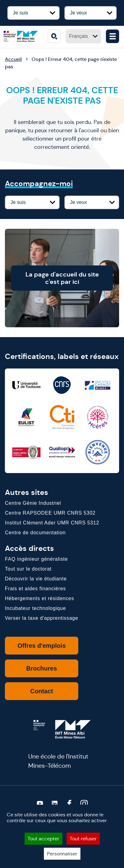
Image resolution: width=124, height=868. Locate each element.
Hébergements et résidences (39, 598)
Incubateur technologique (35, 608)
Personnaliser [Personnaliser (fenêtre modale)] (62, 854)
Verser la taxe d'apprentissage (42, 618)
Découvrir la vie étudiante (36, 579)
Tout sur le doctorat (28, 569)
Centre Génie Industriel (33, 503)
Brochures (41, 668)
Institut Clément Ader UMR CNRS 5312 (52, 523)
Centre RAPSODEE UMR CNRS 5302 (50, 513)
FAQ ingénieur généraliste (36, 559)
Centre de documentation (35, 533)
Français (83, 36)
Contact (41, 691)
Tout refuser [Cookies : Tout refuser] (83, 839)
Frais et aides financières (35, 589)
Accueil (13, 59)
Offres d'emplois (42, 646)
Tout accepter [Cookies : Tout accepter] (43, 839)
